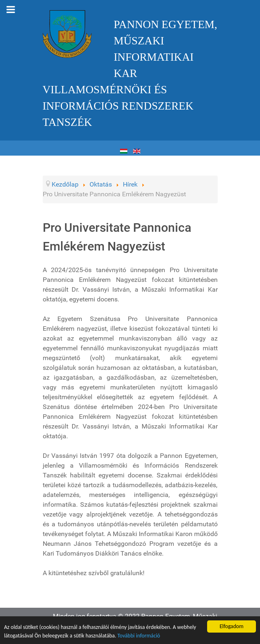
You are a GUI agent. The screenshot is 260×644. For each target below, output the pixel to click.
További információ (139, 636)
